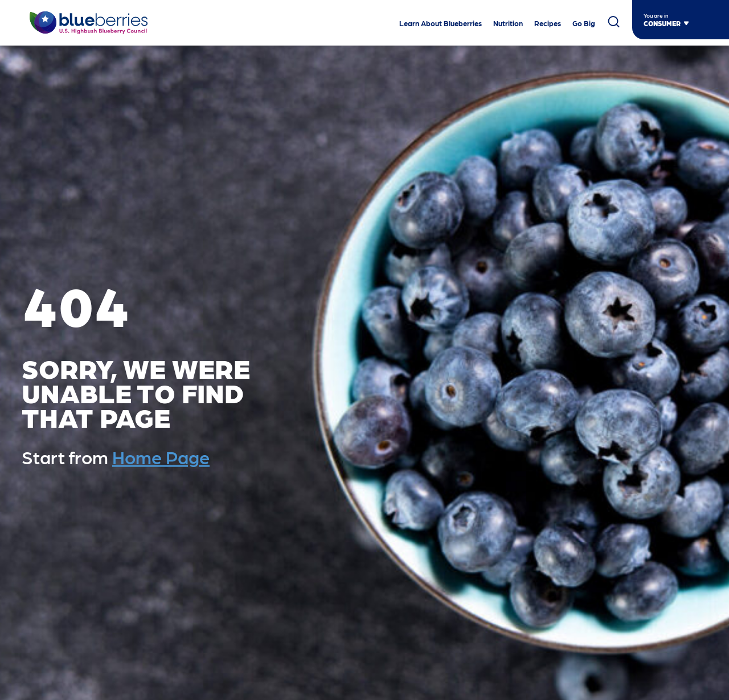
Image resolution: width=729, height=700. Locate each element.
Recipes (548, 23)
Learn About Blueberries (441, 23)
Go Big (584, 23)
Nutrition (508, 23)
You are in (656, 15)
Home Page (161, 457)
